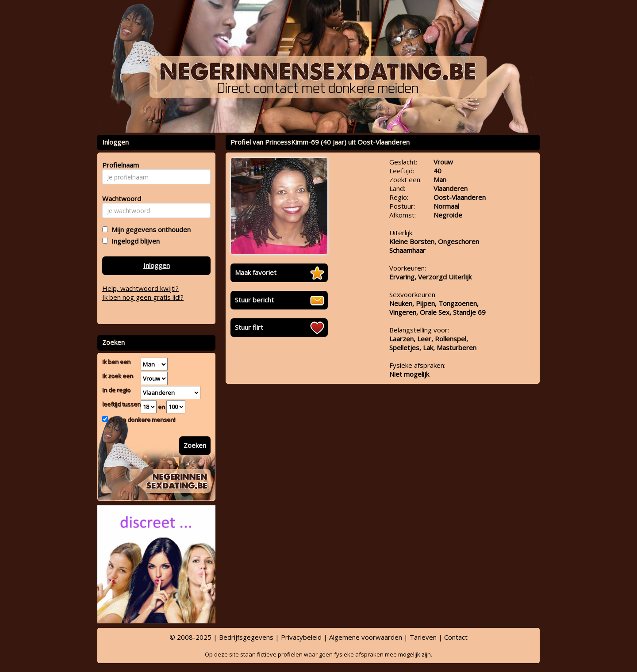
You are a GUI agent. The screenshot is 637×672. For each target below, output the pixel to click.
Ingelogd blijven (134, 241)
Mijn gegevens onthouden (149, 229)
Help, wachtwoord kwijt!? (140, 288)
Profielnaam (119, 165)
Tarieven (423, 637)
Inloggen (157, 265)
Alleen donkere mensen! (142, 420)
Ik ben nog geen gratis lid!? (143, 297)
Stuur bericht (254, 300)
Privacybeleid (301, 637)
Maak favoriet (256, 272)
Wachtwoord (119, 199)
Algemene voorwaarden (366, 637)
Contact (456, 637)
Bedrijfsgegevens (246, 637)
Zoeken (195, 445)
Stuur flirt (249, 327)
